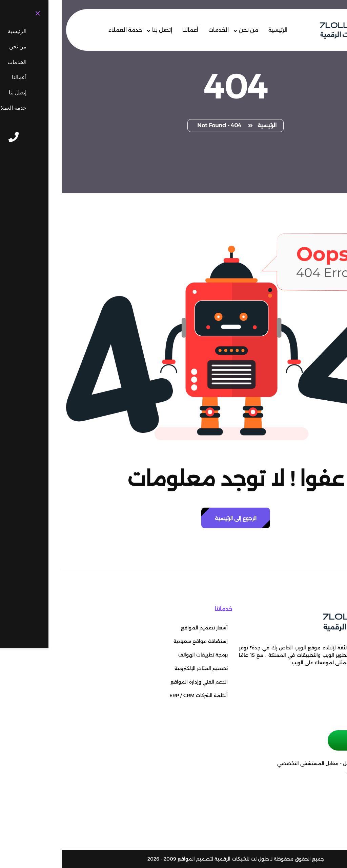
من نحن (187, 30)
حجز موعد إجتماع (308, 740)
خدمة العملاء (63, 30)
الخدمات (157, 30)
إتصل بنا (100, 30)
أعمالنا (128, 30)
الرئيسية (216, 30)
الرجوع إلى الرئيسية (174, 518)
